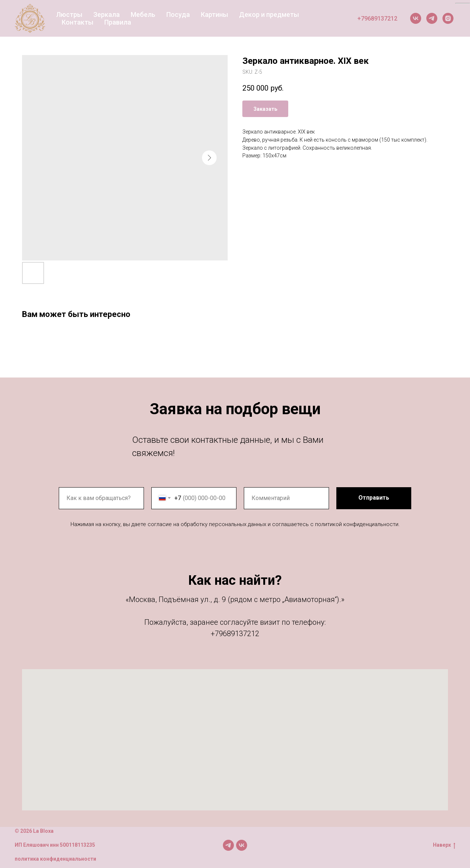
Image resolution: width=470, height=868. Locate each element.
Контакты (77, 22)
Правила (118, 22)
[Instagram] (448, 18)
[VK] (416, 18)
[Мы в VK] (242, 845)
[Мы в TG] (228, 845)
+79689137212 (377, 19)
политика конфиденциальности (55, 859)
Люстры (69, 14)
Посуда (178, 14)
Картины (214, 14)
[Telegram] (432, 18)
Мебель (143, 14)
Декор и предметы (269, 14)
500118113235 (77, 845)
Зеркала (106, 14)
